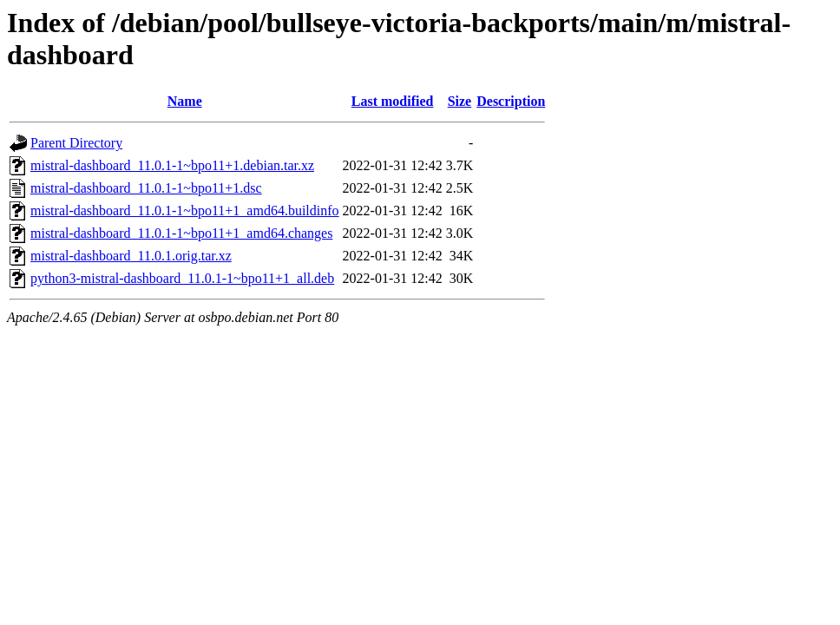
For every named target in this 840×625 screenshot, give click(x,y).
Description (511, 101)
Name (185, 101)
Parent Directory (76, 143)
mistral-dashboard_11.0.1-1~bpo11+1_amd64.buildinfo (185, 211)
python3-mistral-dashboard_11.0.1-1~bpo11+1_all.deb (182, 278)
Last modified (393, 101)
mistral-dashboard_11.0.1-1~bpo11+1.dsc (146, 188)
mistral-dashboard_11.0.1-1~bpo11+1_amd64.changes (181, 233)
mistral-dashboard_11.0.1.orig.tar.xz (131, 256)
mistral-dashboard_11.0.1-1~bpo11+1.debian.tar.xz (172, 165)
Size (460, 101)
